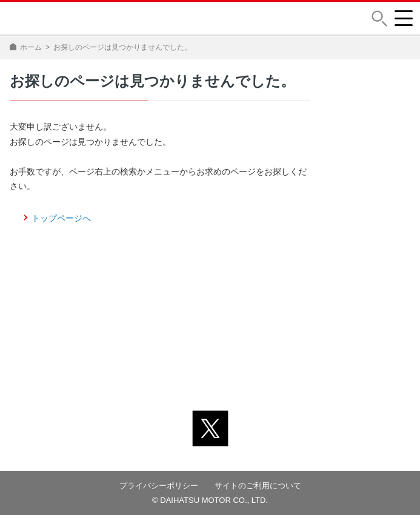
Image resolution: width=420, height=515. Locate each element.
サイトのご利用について (258, 486)
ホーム (31, 47)
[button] (379, 18)
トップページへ (61, 218)
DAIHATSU (47, 18)
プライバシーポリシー (159, 486)
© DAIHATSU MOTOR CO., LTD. (210, 500)
